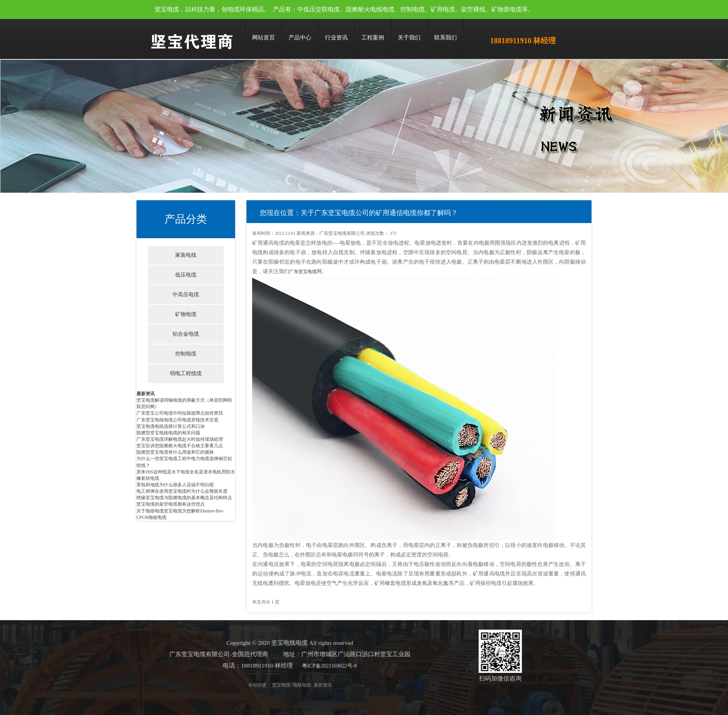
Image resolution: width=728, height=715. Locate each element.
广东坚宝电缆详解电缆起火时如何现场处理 (180, 439)
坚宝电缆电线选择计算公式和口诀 (171, 426)
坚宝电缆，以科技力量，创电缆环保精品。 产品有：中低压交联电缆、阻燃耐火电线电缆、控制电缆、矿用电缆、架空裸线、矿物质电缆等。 (344, 9)
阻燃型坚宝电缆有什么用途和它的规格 (175, 452)
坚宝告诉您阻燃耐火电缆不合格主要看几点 (180, 446)
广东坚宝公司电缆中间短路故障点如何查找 (180, 413)
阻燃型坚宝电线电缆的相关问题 (168, 433)
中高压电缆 (186, 295)
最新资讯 (146, 394)
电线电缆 (286, 685)
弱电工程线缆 (186, 373)
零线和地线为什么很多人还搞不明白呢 (175, 485)
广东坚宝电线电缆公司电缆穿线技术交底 (177, 420)
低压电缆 (186, 275)
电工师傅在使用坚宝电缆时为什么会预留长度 (182, 491)
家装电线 (186, 255)
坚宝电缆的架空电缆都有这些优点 (171, 504)
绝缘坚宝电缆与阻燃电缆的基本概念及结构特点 (184, 498)
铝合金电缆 (186, 334)
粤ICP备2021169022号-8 (313, 666)
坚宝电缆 (265, 685)
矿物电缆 (186, 314)
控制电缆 (186, 354)
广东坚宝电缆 (303, 272)
